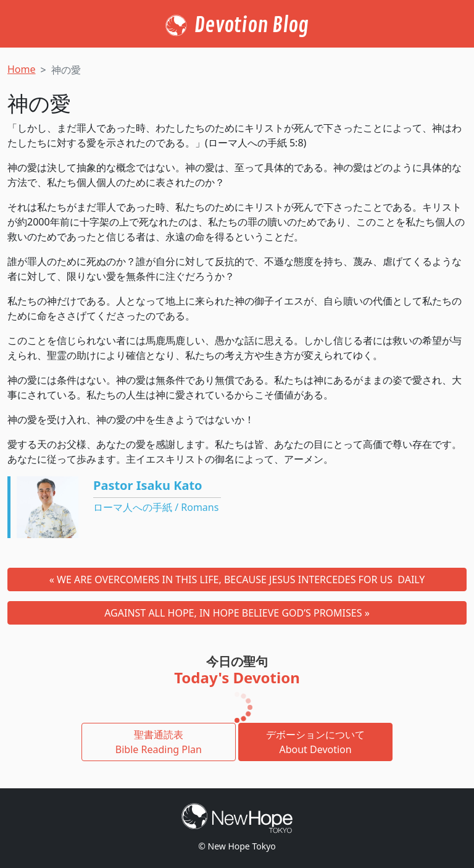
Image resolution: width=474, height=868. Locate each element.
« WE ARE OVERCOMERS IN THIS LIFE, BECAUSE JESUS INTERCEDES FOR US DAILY (237, 579)
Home (22, 69)
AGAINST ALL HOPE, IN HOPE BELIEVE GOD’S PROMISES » (237, 613)
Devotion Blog (252, 25)
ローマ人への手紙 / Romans (156, 507)
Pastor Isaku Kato (148, 485)
